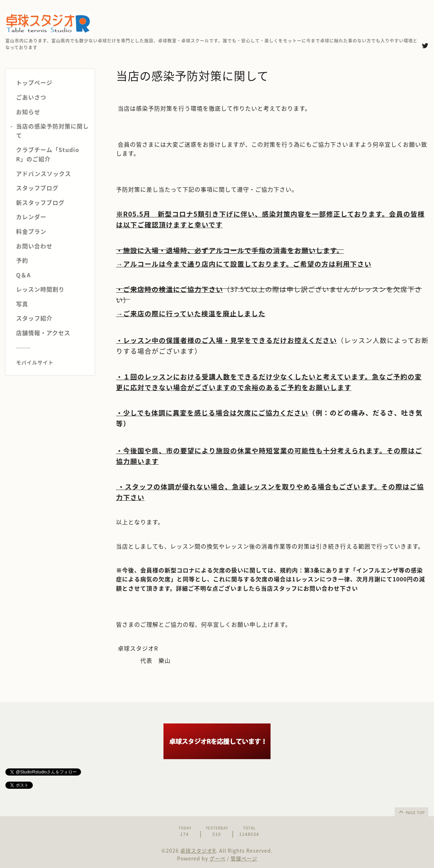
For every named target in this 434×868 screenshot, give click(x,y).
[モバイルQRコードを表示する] (53, 362)
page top (411, 812)
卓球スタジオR (198, 851)
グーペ (218, 858)
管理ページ (244, 858)
